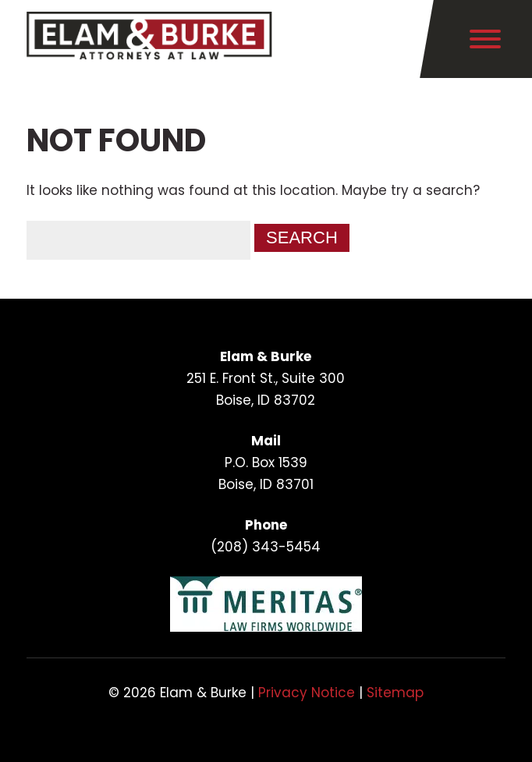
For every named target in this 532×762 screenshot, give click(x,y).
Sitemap (395, 693)
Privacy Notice (307, 693)
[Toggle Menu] (485, 39)
